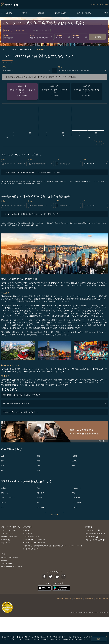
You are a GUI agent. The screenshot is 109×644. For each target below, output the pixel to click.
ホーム (4, 49)
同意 (99, 639)
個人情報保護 (27, 533)
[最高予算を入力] (69, 164)
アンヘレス (40, 493)
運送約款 (26, 530)
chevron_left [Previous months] (3, 91)
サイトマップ (6, 543)
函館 (38, 461)
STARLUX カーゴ (93, 530)
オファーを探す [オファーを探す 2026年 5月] (54, 95)
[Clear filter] (25, 164)
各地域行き (60, 598)
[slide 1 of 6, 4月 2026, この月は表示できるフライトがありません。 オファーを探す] (22, 91)
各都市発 (98, 598)
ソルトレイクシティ (8, 498)
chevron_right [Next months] (106, 91)
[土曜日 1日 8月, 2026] (80, 131)
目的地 (32, 36)
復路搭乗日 (76, 36)
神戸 (3, 470)
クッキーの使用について (31, 536)
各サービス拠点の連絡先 (9, 557)
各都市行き (68, 598)
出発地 (6, 36)
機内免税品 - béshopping (96, 534)
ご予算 (57, 159)
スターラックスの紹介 (9, 530)
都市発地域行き (89, 598)
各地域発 (105, 598)
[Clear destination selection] (106, 70)
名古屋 (75, 456)
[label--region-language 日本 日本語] (104, 4)
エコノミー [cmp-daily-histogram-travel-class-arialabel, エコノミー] (6, 62)
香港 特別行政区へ (26, 49)
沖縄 (38, 465)
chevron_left (96, 142)
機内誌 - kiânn (92, 537)
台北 (38, 488)
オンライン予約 (6, 13)
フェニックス (77, 488)
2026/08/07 (59, 38)
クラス (84, 159)
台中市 (4, 488)
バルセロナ (76, 498)
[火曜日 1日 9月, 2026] (96, 131)
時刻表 (25, 13)
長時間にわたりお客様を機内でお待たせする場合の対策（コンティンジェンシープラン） (53, 546)
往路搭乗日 (59, 36)
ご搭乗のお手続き (60, 13)
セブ (3, 507)
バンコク (4, 502)
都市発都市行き (78, 598)
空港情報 (4, 560)
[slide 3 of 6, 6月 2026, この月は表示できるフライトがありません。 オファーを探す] (87, 91)
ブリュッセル (77, 502)
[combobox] (16, 38)
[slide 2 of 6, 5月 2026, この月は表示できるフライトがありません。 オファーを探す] (55, 91)
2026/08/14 (76, 38)
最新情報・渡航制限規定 (9, 536)
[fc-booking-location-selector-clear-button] (52, 37)
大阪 (3, 456)
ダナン (75, 507)
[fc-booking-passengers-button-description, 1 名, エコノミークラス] (20, 30)
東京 (38, 456)
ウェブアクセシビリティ (31, 549)
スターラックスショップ (95, 540)
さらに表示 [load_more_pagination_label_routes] (54, 515)
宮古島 (75, 461)
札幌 (3, 465)
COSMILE (105, 13)
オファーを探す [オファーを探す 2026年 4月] (22, 95)
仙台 (3, 461)
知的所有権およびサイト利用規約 (34, 543)
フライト (13, 49)
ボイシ (39, 502)
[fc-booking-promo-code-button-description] (40, 30)
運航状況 (41, 13)
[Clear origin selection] (50, 70)
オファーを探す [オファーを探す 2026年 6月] (87, 95)
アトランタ (5, 493)
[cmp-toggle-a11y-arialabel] (54, 70)
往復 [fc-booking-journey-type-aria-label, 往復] (6, 30)
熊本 (74, 465)
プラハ (75, 493)
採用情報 (6, 540)
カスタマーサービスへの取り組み (34, 539)
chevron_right (102, 142)
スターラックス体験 (84, 13)
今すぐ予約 (97, 37)
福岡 (38, 470)
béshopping (94, 4)
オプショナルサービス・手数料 (12, 567)
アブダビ (40, 498)
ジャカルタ (40, 507)
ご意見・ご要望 (6, 564)
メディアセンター (7, 533)
